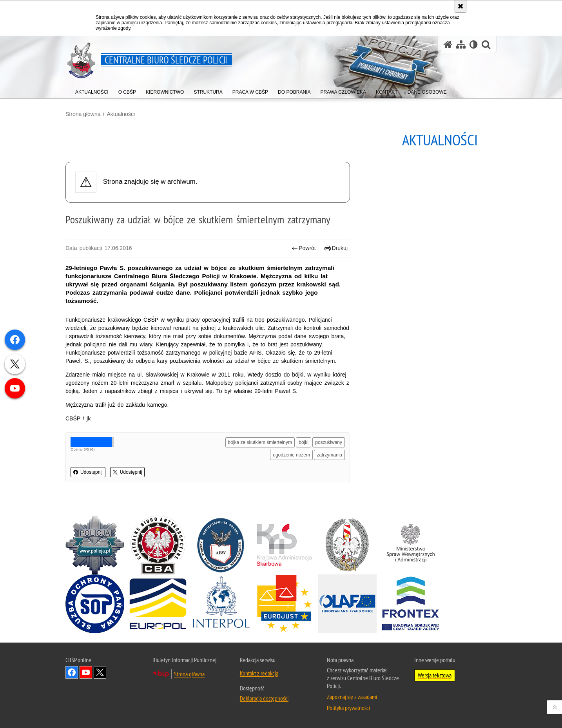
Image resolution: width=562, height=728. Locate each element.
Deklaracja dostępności (264, 698)
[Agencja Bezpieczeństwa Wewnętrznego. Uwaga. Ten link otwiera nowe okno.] (221, 545)
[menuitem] (92, 90)
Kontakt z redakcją (259, 673)
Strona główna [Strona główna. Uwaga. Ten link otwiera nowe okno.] (189, 674)
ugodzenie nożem (291, 455)
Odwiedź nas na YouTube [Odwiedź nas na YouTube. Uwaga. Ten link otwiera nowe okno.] (86, 672)
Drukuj (336, 248)
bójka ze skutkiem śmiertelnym (260, 442)
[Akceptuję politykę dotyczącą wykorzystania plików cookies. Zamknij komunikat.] (460, 6)
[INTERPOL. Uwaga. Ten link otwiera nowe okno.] (221, 604)
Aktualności (121, 114)
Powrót (304, 248)
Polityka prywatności (348, 708)
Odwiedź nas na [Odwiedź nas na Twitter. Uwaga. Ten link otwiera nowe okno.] (100, 672)
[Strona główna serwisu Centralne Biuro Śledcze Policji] (448, 44)
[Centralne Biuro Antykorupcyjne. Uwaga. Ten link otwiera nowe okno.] (158, 545)
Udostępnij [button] (88, 472)
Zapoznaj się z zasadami (352, 697)
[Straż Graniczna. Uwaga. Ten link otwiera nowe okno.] (347, 545)
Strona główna (83, 114)
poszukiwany (329, 442)
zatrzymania (329, 455)
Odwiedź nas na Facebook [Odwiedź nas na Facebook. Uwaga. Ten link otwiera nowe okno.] (72, 672)
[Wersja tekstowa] (474, 44)
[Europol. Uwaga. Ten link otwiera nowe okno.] (158, 604)
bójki (304, 442)
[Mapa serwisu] (461, 44)
